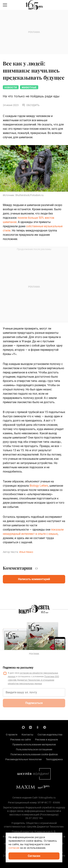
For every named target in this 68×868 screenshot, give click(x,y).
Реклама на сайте (21, 740)
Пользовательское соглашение (34, 749)
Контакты (27, 735)
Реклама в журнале (46, 740)
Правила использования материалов (34, 744)
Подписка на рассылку (18, 668)
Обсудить (31, 105)
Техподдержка (54, 759)
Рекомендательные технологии (23, 759)
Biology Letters (39, 486)
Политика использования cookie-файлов (34, 754)
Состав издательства (50, 735)
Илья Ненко (26, 552)
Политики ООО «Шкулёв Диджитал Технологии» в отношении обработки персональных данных (33, 680)
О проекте (12, 735)
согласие (14, 848)
